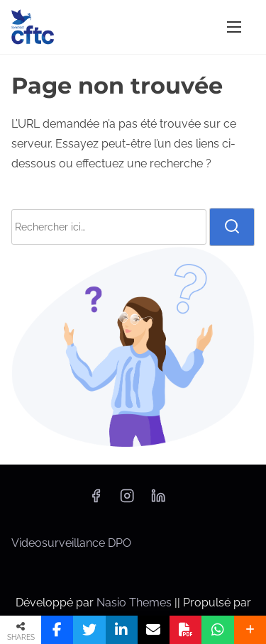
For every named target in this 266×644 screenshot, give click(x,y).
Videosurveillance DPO (71, 543)
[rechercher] (232, 227)
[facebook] (96, 500)
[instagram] (127, 500)
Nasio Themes (135, 603)
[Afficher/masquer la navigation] (234, 27)
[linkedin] (158, 500)
